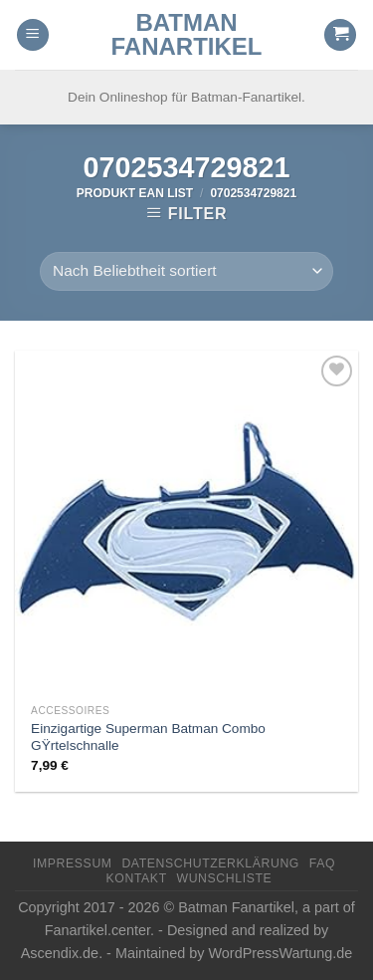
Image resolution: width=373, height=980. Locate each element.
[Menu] (33, 35)
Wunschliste (225, 878)
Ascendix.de (60, 953)
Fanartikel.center (97, 930)
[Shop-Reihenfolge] (186, 271)
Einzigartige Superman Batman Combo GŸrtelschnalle (148, 737)
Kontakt (137, 878)
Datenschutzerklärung (210, 863)
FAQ (322, 863)
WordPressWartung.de (281, 953)
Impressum (73, 863)
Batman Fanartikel (187, 35)
